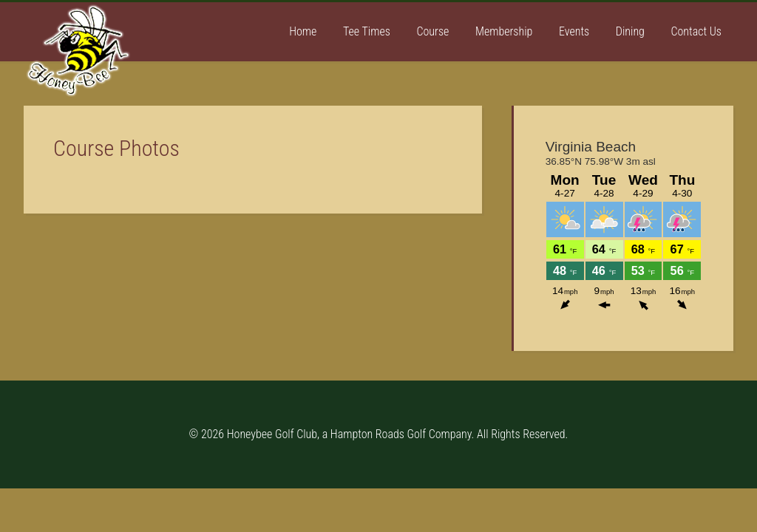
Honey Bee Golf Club (135, 61)
